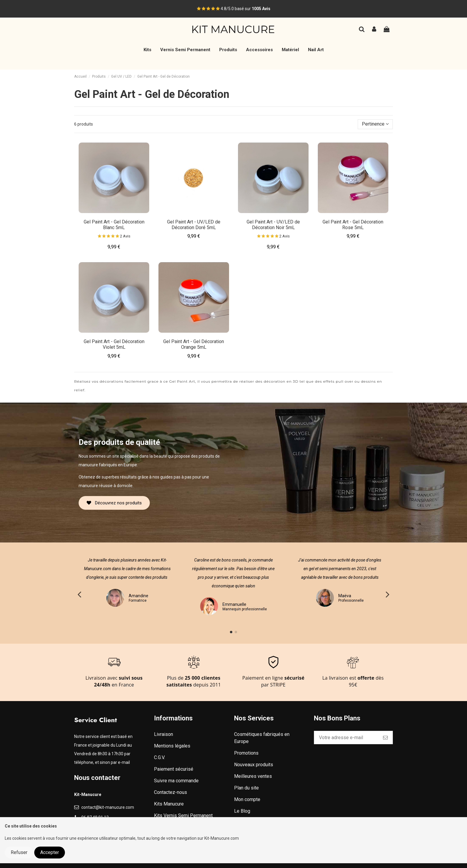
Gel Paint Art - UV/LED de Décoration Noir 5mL (273, 225)
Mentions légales (172, 746)
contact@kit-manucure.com (108, 807)
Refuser (19, 852)
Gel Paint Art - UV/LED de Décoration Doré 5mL (194, 225)
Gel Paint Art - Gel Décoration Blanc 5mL (114, 225)
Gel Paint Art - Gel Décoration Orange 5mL (194, 344)
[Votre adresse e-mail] (346, 738)
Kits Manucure (169, 804)
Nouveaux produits (254, 765)
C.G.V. (159, 757)
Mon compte (247, 799)
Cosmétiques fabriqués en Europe (262, 738)
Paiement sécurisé (174, 769)
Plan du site (246, 788)
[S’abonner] (385, 738)
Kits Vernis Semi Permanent (183, 815)
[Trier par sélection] (375, 124)
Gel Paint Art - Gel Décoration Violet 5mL (114, 344)
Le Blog (242, 811)
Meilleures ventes (253, 776)
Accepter (50, 852)
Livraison (164, 734)
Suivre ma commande (176, 781)
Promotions (246, 753)
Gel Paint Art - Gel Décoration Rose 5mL (353, 225)
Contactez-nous (171, 792)
